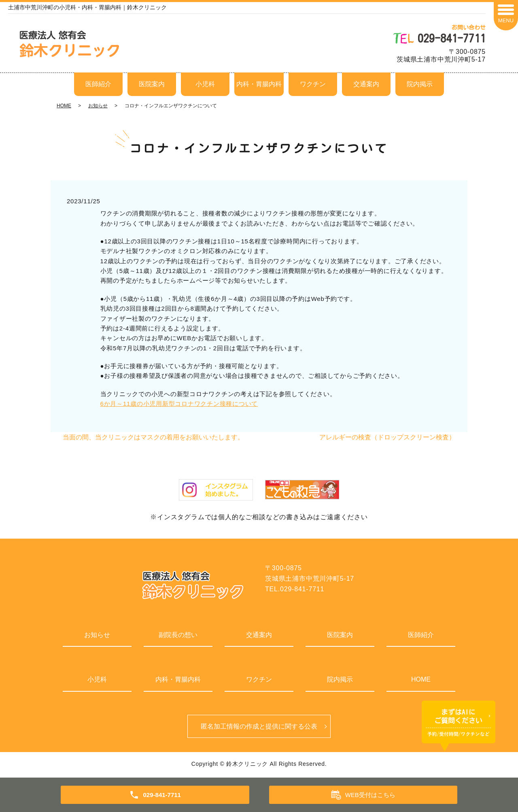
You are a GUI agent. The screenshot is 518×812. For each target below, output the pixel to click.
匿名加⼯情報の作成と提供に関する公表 (259, 727)
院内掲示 (420, 84)
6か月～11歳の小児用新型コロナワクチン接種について (179, 404)
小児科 (205, 84)
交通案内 (366, 84)
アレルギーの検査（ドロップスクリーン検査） (387, 437)
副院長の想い (178, 635)
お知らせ (98, 106)
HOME (64, 106)
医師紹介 (98, 84)
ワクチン (313, 84)
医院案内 (152, 84)
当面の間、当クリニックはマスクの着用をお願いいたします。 (153, 437)
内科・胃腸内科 (259, 84)
